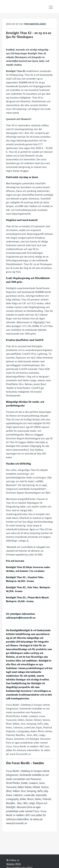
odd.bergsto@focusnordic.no (21, 618)
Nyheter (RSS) (14, 864)
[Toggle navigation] (51, 7)
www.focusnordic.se (20, 754)
